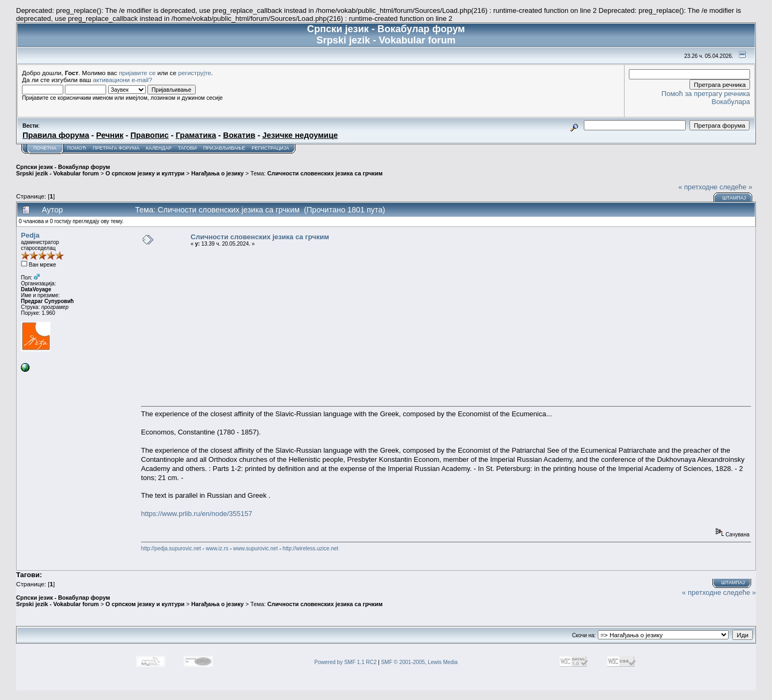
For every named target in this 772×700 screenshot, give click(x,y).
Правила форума (56, 135)
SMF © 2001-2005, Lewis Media (420, 662)
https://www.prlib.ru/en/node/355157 (196, 514)
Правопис (149, 135)
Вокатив (239, 135)
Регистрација (270, 148)
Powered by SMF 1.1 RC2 (345, 662)
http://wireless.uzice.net (310, 548)
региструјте (195, 73)
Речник (110, 135)
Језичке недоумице (300, 135)
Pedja (30, 235)
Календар (159, 148)
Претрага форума (116, 148)
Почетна (45, 148)
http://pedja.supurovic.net (171, 548)
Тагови (187, 148)
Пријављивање (224, 148)
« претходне (698, 187)
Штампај (734, 198)
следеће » (736, 187)
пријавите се (138, 73)
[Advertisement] (446, 327)
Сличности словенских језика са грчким (325, 173)
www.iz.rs (217, 548)
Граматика (196, 135)
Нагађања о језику (218, 173)
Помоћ (77, 148)
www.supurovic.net (255, 548)
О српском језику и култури (145, 173)
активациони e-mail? (122, 80)
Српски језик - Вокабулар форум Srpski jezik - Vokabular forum (63, 170)
